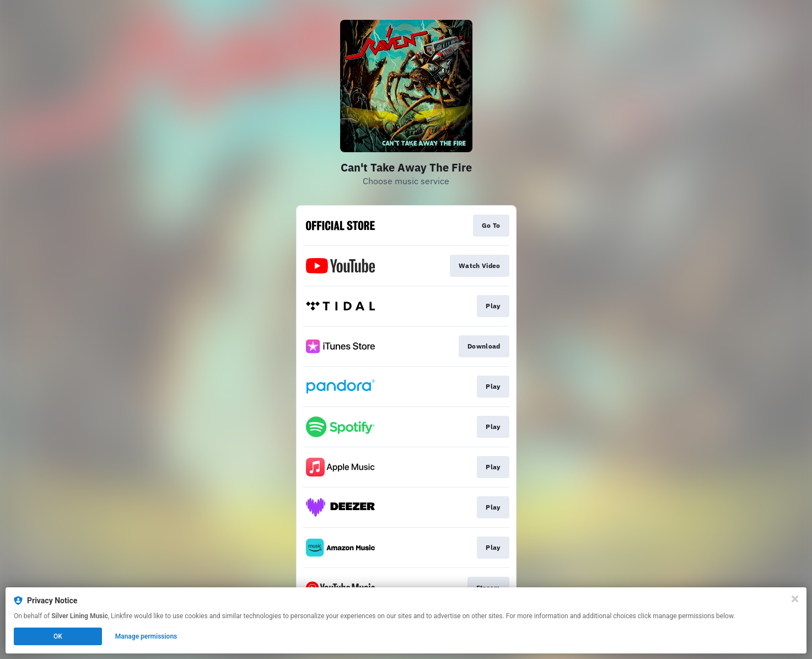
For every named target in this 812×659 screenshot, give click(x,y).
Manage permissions (146, 636)
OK (58, 636)
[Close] (795, 599)
